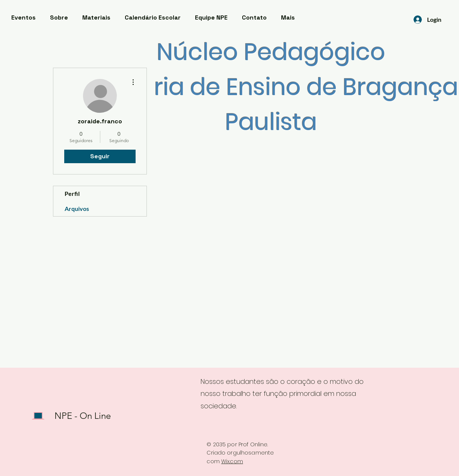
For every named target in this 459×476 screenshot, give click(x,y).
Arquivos (77, 208)
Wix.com (232, 461)
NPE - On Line (83, 416)
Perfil (72, 193)
